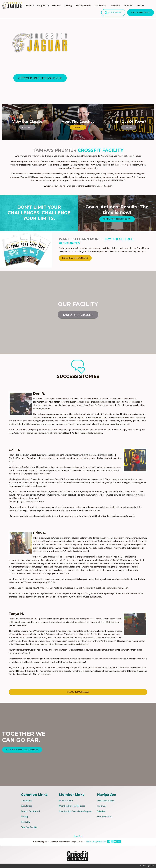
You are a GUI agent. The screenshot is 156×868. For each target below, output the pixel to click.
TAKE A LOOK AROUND (78, 315)
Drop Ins (128, 5)
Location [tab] (78, 836)
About (29, 5)
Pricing (68, 5)
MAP (89, 842)
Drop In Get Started (30, 811)
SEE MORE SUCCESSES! (78, 692)
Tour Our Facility (29, 827)
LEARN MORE (27, 127)
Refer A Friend (66, 800)
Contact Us (26, 800)
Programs (42, 5)
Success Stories (83, 5)
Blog (139, 5)
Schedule (56, 5)
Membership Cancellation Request (75, 811)
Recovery (115, 5)
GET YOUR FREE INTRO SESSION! (40, 78)
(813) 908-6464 (113, 13)
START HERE (129, 127)
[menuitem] (29, 6)
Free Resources (104, 816)
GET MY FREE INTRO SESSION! (117, 219)
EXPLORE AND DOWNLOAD (75, 258)
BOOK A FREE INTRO (141, 12)
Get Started (101, 5)
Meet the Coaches (106, 800)
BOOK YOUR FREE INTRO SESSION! (22, 749)
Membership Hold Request (72, 806)
